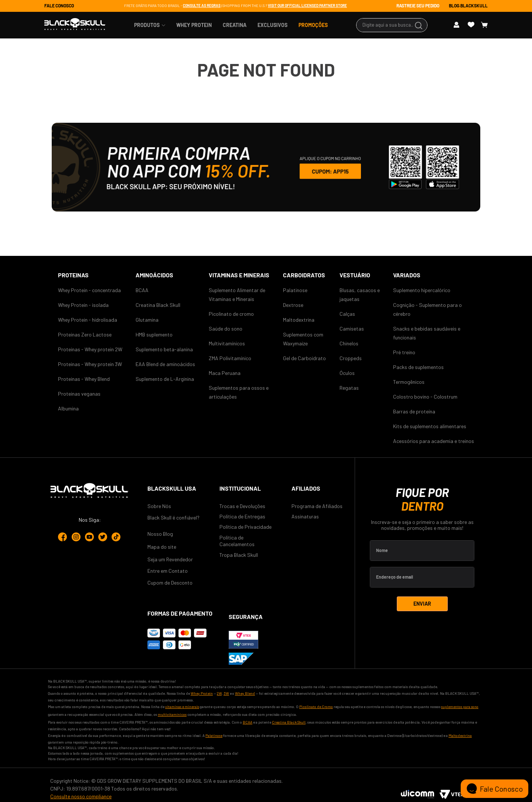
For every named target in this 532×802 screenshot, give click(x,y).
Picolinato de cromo (231, 314)
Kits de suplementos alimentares (430, 426)
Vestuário (355, 275)
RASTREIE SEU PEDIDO (418, 6)
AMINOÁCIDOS (154, 275)
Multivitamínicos (227, 343)
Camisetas (352, 329)
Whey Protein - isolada (83, 305)
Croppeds (351, 358)
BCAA (142, 290)
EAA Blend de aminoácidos (165, 364)
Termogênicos (409, 382)
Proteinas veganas (79, 394)
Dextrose (293, 305)
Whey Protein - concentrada (89, 290)
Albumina (68, 408)
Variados (407, 275)
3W (226, 693)
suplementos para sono (460, 707)
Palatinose (295, 290)
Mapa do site (162, 547)
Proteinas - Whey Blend (84, 379)
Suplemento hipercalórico (422, 290)
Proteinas (73, 275)
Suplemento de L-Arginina (165, 379)
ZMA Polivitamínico (230, 358)
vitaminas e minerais (182, 707)
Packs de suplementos (418, 367)
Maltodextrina (299, 320)
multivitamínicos (172, 714)
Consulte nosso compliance (81, 796)
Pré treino (404, 352)
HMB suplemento (154, 334)
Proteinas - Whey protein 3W (90, 364)
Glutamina (147, 320)
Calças (347, 314)
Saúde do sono (226, 329)
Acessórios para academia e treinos (434, 441)
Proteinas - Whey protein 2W (90, 349)
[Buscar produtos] (420, 25)
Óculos (347, 373)
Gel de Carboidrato (304, 358)
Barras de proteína (414, 411)
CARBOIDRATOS (304, 275)
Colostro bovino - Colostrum (425, 397)
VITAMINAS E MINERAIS (239, 275)
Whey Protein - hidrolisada (88, 320)
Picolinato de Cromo (316, 707)
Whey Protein (202, 693)
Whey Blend (245, 693)
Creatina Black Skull (158, 305)
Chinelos (349, 343)
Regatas (349, 388)
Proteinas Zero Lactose (85, 334)
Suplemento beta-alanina (164, 349)
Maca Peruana (225, 373)
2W (219, 693)
